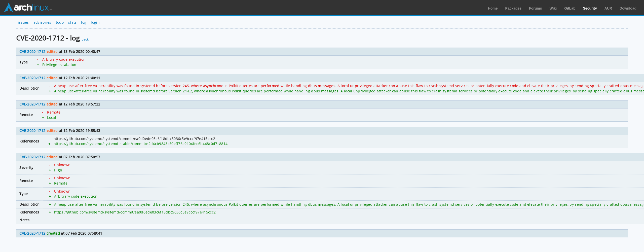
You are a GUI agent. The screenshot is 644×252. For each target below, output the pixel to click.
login (95, 22)
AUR (608, 8)
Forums (535, 8)
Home (493, 8)
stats (72, 22)
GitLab (570, 8)
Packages (514, 8)
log (84, 22)
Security (590, 8)
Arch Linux (28, 8)
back (85, 39)
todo (60, 22)
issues (23, 22)
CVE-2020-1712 (32, 51)
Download (628, 8)
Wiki (553, 8)
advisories (42, 22)
